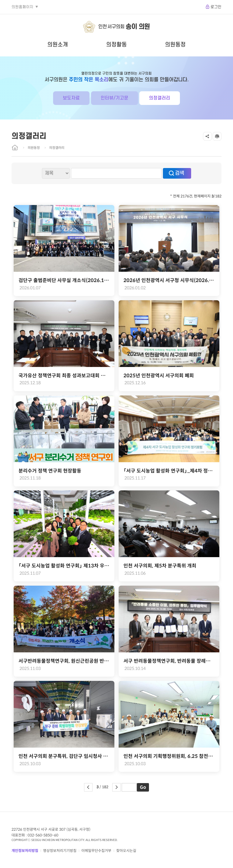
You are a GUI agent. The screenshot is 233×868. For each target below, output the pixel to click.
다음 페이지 (116, 787)
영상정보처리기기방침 (60, 851)
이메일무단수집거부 (96, 851)
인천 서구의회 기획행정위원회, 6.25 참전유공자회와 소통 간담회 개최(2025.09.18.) (169, 756)
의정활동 (116, 45)
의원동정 (175, 45)
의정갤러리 (160, 98)
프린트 (217, 136)
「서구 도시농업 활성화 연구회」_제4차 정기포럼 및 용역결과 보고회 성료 (169, 471)
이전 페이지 (88, 787)
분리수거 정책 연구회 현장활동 (50, 471)
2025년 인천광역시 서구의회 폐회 (159, 376)
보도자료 (71, 98)
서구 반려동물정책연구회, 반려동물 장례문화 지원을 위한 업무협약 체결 (169, 661)
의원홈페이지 (22, 7)
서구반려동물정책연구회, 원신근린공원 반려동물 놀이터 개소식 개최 (64, 661)
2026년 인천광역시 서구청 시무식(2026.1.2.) (169, 280)
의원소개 (58, 45)
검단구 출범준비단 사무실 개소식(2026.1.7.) (64, 280)
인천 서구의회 (124, 27)
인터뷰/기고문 (115, 98)
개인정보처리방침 (25, 851)
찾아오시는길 (126, 851)
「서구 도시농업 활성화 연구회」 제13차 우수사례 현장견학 (64, 566)
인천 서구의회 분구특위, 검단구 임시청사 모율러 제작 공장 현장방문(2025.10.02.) (64, 756)
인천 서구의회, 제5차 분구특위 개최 (160, 566)
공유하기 (207, 136)
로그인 (216, 7)
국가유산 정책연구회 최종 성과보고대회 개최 (64, 376)
